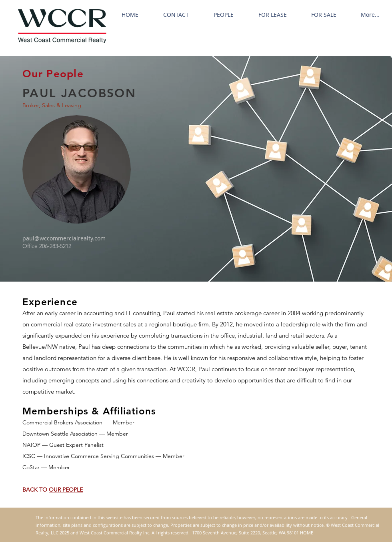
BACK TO (36, 490)
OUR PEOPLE (66, 490)
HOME (307, 533)
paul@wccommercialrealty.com (64, 238)
